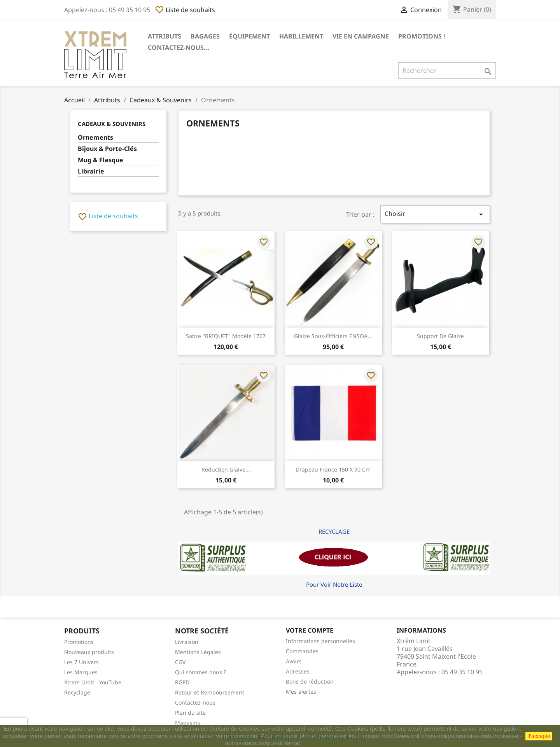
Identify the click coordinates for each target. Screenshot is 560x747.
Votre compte (310, 630)
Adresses (298, 671)
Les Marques (81, 672)
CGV (180, 662)
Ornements (95, 138)
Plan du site (190, 713)
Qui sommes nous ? (200, 672)
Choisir (435, 214)
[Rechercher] (447, 70)
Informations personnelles (320, 641)
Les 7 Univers (81, 662)
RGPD (182, 682)
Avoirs (294, 661)
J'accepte (539, 736)
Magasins (188, 723)
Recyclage (77, 692)
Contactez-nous (195, 702)
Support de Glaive (440, 336)
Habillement (301, 36)
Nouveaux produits (89, 652)
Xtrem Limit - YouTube (93, 682)
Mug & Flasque (101, 160)
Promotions (79, 642)
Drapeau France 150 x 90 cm (333, 469)
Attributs (164, 36)
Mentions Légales (198, 652)
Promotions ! (422, 36)
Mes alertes (301, 692)
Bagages (205, 36)
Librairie (91, 171)
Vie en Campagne (361, 36)
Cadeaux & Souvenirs (112, 124)
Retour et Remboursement (210, 692)
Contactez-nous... (179, 47)
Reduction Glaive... (226, 469)
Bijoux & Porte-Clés (107, 149)
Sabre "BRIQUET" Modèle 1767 (226, 336)
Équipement (249, 36)
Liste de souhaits (185, 10)
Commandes (302, 651)
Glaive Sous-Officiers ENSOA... (333, 336)
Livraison (187, 642)
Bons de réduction (310, 681)
